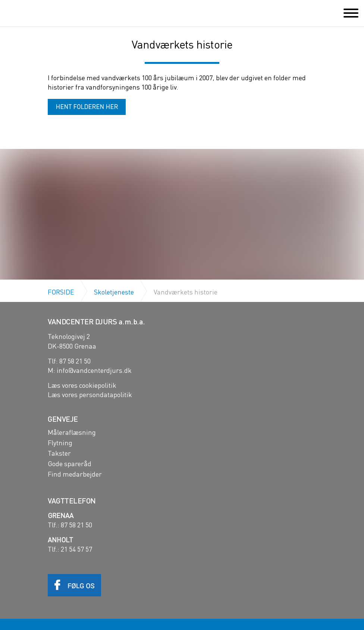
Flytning (60, 443)
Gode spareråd (70, 464)
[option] (182, 275)
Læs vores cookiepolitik (82, 385)
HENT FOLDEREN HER (87, 107)
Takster (59, 453)
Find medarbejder (75, 474)
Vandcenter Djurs (40, 13)
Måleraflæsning (72, 432)
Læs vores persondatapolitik (90, 394)
